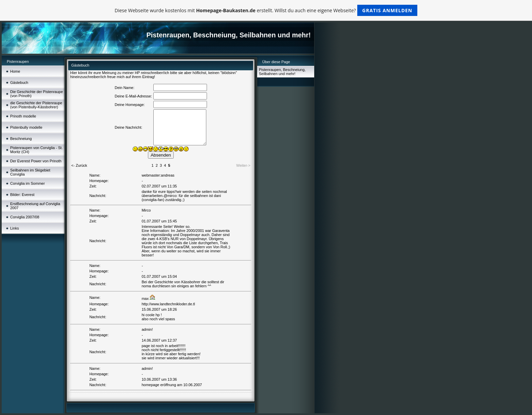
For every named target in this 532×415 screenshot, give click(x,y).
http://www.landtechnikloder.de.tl (168, 304)
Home (15, 71)
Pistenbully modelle (26, 127)
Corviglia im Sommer (27, 183)
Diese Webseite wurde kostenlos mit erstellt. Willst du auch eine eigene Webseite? (266, 10)
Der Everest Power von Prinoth (36, 161)
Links (15, 228)
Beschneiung (21, 139)
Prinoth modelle (23, 116)
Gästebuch (19, 83)
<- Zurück (79, 165)
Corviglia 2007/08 (25, 217)
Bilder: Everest (22, 195)
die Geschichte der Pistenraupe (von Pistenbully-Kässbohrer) (36, 105)
